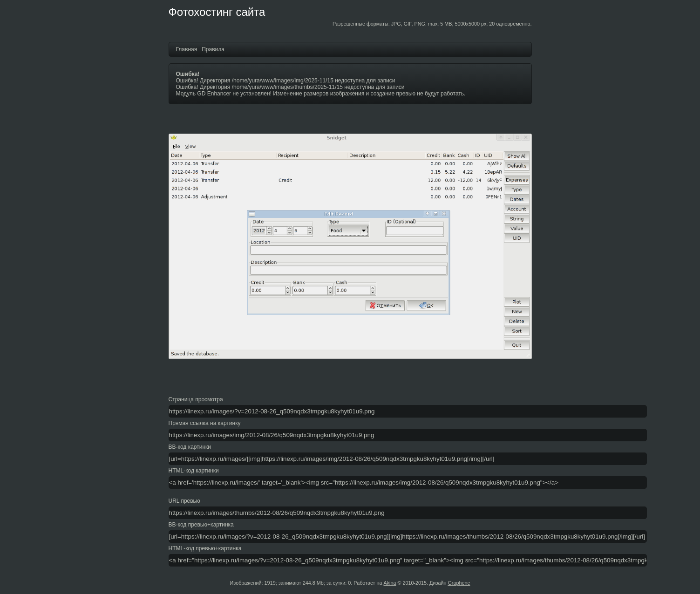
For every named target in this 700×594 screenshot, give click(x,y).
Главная (187, 49)
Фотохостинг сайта (217, 12)
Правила (213, 49)
